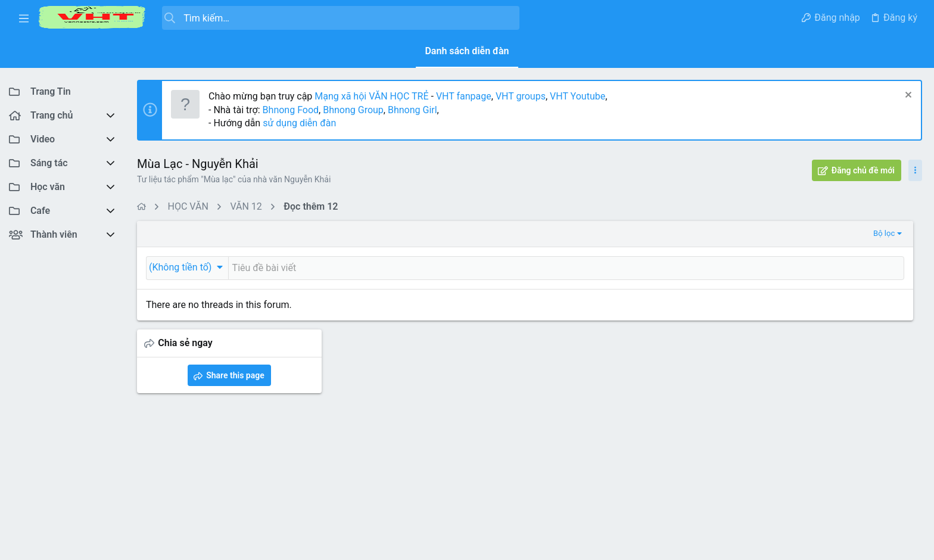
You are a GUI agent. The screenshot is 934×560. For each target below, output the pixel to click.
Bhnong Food (291, 110)
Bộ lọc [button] (696, 233)
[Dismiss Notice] (907, 96)
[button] (24, 18)
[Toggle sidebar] (915, 170)
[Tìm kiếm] (341, 18)
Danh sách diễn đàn (467, 51)
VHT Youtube (577, 96)
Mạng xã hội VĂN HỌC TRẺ (370, 96)
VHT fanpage (464, 96)
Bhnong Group (353, 110)
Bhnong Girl (412, 110)
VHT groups (521, 96)
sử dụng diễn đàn (298, 123)
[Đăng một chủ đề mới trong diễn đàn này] (472, 268)
